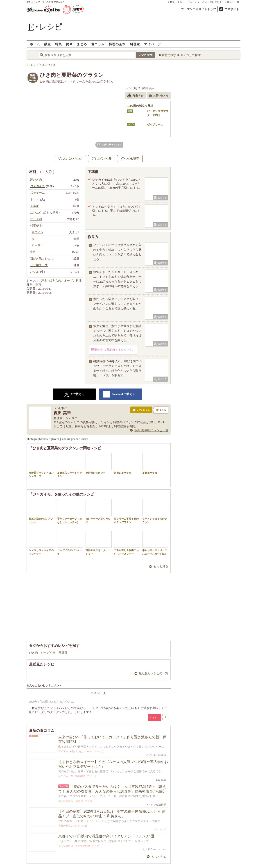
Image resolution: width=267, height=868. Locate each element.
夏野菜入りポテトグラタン (70, 465)
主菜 (38, 285)
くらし (181, 2)
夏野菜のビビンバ (99, 464)
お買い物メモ (158, 96)
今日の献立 (64, 826)
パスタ (89, 801)
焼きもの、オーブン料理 (65, 281)
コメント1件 (102, 159)
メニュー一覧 (232, 2)
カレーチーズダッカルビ (99, 511)
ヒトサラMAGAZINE (154, 849)
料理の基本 (117, 44)
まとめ (82, 44)
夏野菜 (63, 653)
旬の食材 (80, 776)
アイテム (63, 751)
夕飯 (84, 826)
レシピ (76, 826)
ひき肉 (33, 653)
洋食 (44, 281)
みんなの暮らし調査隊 (71, 801)
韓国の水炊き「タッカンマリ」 (99, 543)
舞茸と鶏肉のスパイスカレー (42, 511)
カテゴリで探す (191, 55)
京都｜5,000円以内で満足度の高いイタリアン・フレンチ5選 (106, 836)
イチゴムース (66, 776)
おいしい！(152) (73, 159)
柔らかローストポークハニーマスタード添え (155, 543)
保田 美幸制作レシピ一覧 (151, 430)
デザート (92, 776)
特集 (59, 44)
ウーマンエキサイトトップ (199, 9)
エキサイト (232, 9)
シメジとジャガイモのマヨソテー (42, 543)
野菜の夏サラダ (127, 464)
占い (205, 2)
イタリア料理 (82, 846)
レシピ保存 (132, 159)
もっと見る (161, 566)
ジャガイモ (48, 653)
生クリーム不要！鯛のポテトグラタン (127, 511)
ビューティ (193, 2)
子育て (171, 2)
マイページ (153, 44)
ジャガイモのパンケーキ (70, 543)
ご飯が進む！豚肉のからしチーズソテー (127, 543)
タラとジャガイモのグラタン (155, 511)
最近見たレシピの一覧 (154, 673)
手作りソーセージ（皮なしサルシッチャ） (70, 511)
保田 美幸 (148, 88)
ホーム (35, 44)
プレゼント (216, 2)
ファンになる (141, 411)
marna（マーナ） (95, 751)
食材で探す (169, 55)
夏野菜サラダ (155, 464)
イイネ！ (154, 717)
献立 (48, 44)
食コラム (98, 44)
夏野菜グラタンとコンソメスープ (42, 465)
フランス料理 (66, 846)
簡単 (69, 44)
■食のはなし (77, 751)
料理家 (135, 44)
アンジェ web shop (156, 755)
